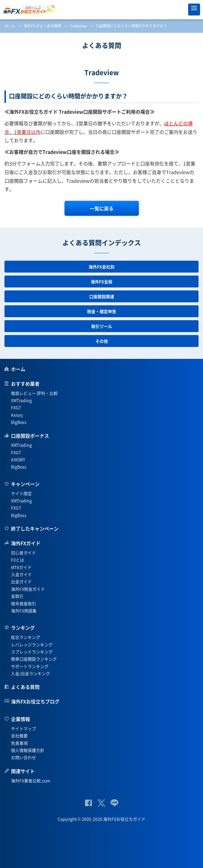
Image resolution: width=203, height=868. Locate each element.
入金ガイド (21, 574)
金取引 (17, 596)
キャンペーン (25, 484)
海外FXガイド (26, 543)
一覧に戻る (102, 208)
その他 (102, 341)
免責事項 (19, 743)
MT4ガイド (21, 567)
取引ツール (102, 326)
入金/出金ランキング (30, 673)
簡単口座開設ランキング (34, 659)
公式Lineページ (114, 803)
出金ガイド (21, 581)
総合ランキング (26, 637)
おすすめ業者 (25, 384)
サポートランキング (30, 666)
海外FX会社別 (101, 267)
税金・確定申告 (102, 311)
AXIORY (18, 459)
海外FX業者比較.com (31, 781)
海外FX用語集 (24, 611)
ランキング (23, 628)
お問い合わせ (23, 757)
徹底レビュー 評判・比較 (34, 393)
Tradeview (78, 26)
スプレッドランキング (32, 652)
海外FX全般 (101, 281)
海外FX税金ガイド (28, 589)
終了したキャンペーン (35, 528)
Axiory (17, 415)
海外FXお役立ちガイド (101, 10)
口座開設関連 (102, 296)
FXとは (18, 560)
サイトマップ (23, 728)
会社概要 (19, 736)
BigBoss (19, 422)
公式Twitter (101, 803)
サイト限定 (21, 493)
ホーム (10, 26)
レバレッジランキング (32, 645)
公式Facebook (88, 803)
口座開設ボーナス (30, 436)
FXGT (16, 407)
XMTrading (21, 400)
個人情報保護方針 (28, 750)
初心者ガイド (23, 553)
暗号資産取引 (23, 603)
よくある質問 (25, 687)
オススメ (181, 10)
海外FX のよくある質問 (42, 26)
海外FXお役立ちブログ (35, 701)
